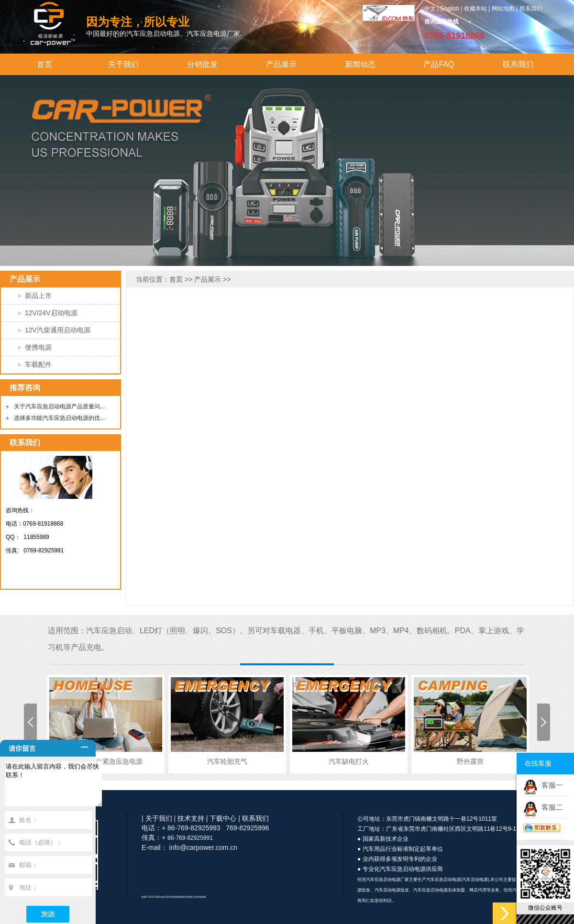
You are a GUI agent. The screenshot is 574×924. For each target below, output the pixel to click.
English (450, 9)
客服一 (550, 785)
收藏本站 (475, 9)
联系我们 (531, 9)
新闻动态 (360, 64)
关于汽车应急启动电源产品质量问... (59, 407)
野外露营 (470, 761)
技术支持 (191, 818)
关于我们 (123, 64)
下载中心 (223, 818)
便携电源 (38, 347)
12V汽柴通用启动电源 (58, 330)
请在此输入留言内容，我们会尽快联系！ (59, 788)
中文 (430, 9)
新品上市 (38, 296)
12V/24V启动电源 (51, 313)
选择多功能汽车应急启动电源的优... (59, 418)
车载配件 (38, 364)
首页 (44, 64)
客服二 (550, 807)
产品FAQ (439, 64)
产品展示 (281, 64)
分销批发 (202, 64)
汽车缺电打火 (349, 761)
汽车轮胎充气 (227, 761)
